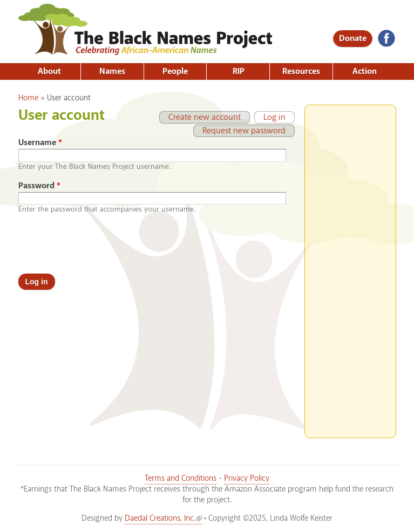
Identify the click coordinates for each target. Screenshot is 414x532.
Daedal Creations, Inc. (163, 519)
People (175, 71)
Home (28, 98)
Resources (301, 71)
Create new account (205, 117)
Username (40, 143)
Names (112, 71)
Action (365, 71)
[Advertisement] (350, 267)
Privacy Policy (247, 479)
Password (39, 186)
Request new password (244, 131)
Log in (270, 117)
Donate (353, 39)
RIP (239, 71)
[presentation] (100, 244)
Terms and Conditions (181, 479)
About (49, 71)
